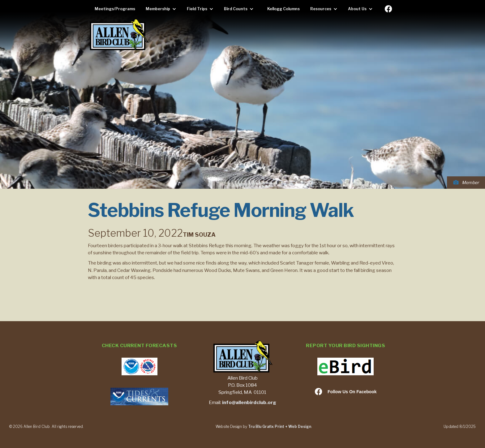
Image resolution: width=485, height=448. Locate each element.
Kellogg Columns (283, 9)
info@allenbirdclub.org (249, 402)
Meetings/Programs (115, 9)
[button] (163, 9)
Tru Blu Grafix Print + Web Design (280, 426)
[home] (119, 35)
